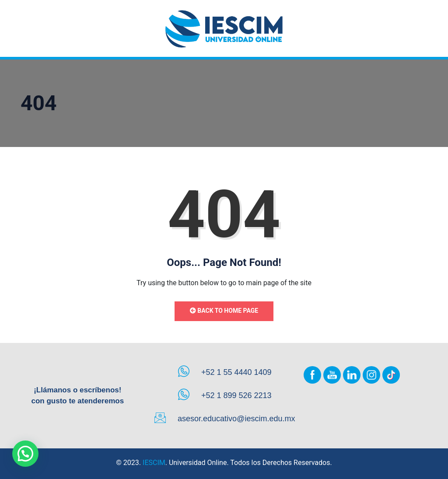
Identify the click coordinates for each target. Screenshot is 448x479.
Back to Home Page (224, 311)
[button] (25, 454)
